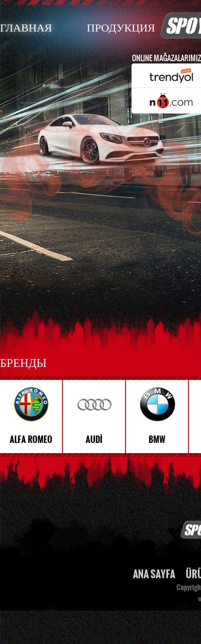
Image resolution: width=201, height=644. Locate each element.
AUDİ (94, 440)
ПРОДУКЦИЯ (121, 27)
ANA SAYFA (154, 574)
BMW (157, 440)
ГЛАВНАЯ (26, 27)
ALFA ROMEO (31, 440)
